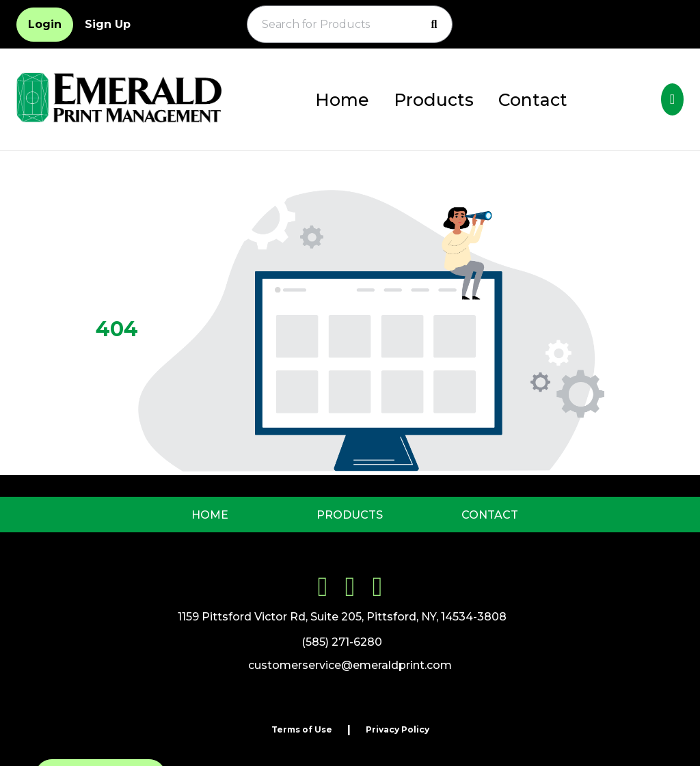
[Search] (434, 25)
